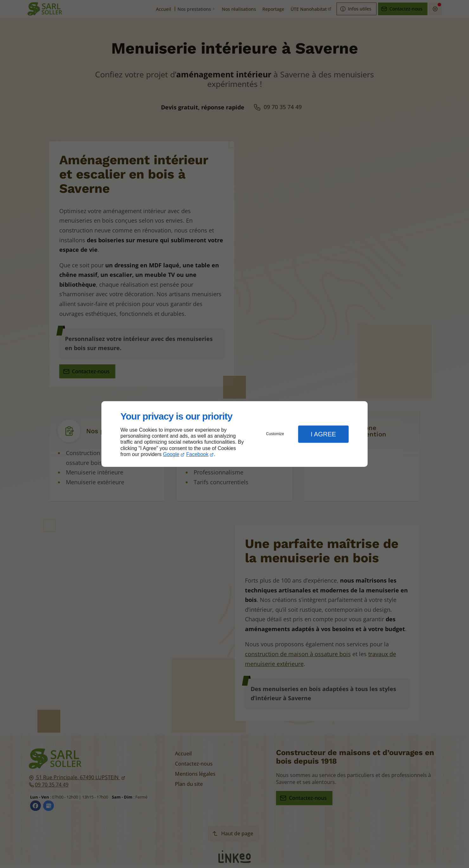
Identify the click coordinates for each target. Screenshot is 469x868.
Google (171, 454)
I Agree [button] (323, 434)
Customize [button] (275, 434)
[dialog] (234, 434)
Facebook (197, 454)
